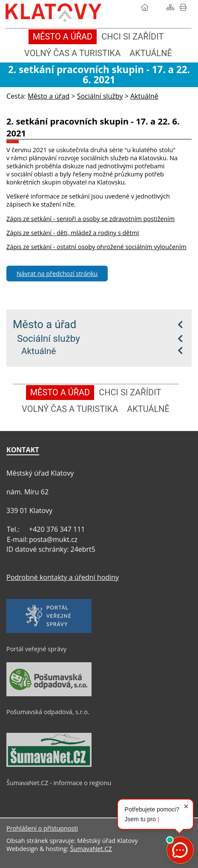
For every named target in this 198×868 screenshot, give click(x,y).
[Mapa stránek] (170, 7)
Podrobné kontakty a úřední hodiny (63, 577)
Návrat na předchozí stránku (57, 274)
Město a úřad (44, 324)
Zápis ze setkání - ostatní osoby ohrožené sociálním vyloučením (96, 247)
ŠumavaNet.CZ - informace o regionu (59, 783)
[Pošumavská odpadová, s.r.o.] (49, 694)
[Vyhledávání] (158, 7)
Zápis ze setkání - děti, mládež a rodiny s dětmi (73, 233)
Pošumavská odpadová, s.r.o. (48, 712)
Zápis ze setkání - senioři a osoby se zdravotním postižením (90, 219)
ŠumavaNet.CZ (91, 849)
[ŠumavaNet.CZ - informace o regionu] (49, 765)
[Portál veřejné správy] (49, 631)
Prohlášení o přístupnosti (42, 828)
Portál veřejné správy (36, 649)
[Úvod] (145, 7)
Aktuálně (39, 351)
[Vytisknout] (183, 7)
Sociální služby (49, 338)
